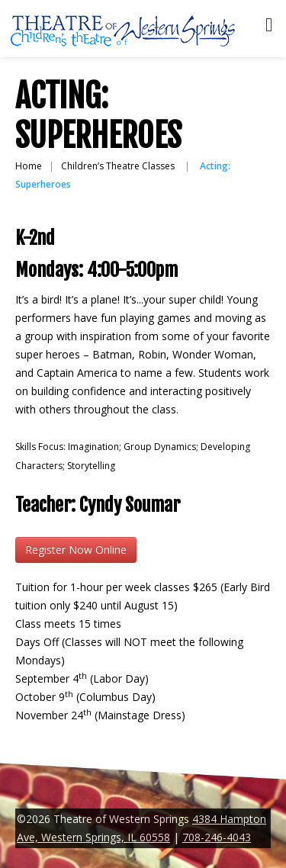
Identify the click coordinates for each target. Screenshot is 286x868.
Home (29, 166)
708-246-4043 (217, 837)
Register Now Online (76, 550)
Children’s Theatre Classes (118, 166)
